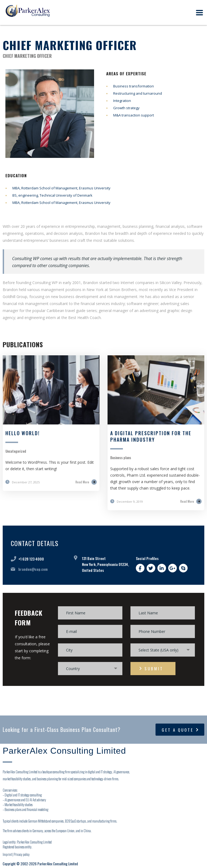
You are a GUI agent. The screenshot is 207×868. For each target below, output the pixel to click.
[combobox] (163, 650)
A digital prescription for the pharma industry (151, 436)
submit (151, 668)
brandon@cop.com (33, 569)
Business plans (121, 458)
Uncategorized (16, 451)
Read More (86, 482)
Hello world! (23, 433)
